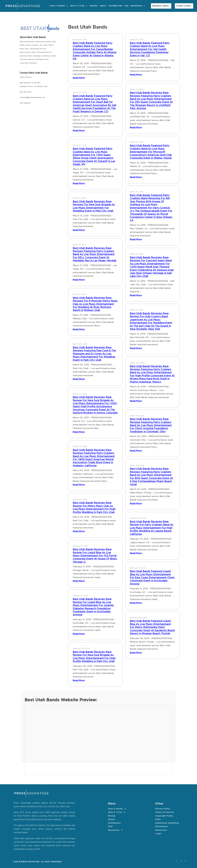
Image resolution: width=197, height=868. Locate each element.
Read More (79, 78)
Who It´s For (77, 6)
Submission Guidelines (167, 823)
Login (158, 834)
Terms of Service (165, 812)
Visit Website (25, 103)
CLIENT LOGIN (184, 6)
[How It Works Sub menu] (67, 6)
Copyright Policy (164, 816)
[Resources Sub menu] (144, 6)
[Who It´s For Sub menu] (86, 6)
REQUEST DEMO (161, 6)
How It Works (57, 6)
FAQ (126, 6)
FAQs (158, 819)
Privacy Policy (163, 809)
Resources (136, 6)
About (103, 6)
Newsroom (161, 830)
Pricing (94, 6)
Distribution (116, 6)
